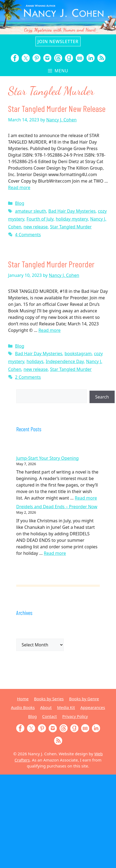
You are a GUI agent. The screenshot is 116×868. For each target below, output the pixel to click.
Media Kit (66, 707)
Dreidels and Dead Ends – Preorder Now (57, 507)
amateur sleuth (31, 211)
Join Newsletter (58, 41)
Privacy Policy (75, 716)
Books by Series (49, 699)
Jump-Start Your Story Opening (47, 458)
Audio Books (23, 707)
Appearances (93, 707)
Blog (20, 203)
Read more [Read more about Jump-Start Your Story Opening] (86, 498)
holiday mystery (72, 219)
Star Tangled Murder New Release (57, 108)
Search (102, 397)
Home (23, 699)
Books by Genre (84, 699)
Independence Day (65, 361)
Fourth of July (40, 219)
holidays (35, 361)
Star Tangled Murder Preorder (51, 264)
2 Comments (28, 377)
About (46, 707)
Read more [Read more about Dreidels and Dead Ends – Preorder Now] (55, 553)
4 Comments (28, 235)
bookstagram (78, 354)
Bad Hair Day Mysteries (72, 211)
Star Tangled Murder (71, 227)
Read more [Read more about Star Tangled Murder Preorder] (49, 330)
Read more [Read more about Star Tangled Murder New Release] (19, 187)
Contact (49, 716)
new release (36, 227)
